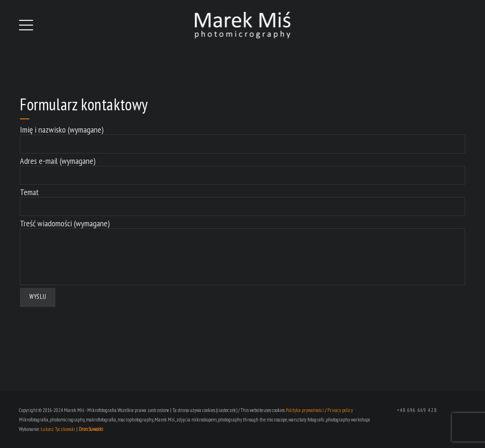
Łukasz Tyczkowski (58, 429)
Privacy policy (340, 410)
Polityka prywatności (305, 410)
